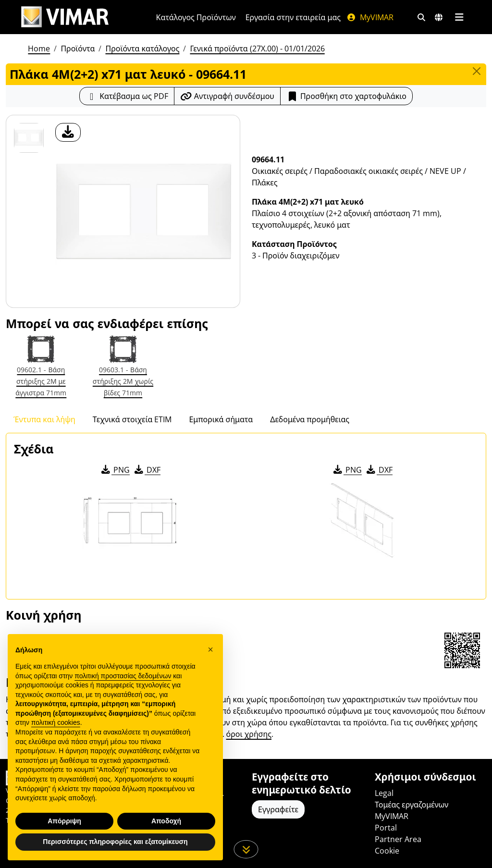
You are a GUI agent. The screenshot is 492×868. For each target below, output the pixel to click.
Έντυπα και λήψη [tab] (44, 419)
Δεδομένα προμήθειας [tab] (310, 419)
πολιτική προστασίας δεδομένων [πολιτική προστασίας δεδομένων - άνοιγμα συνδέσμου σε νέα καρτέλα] (123, 676)
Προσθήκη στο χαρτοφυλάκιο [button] (346, 96)
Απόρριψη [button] (64, 821)
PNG (115, 470)
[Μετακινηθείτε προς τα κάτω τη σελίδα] (246, 849)
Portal (386, 828)
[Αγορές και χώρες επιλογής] (439, 17)
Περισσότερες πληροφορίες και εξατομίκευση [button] (115, 842)
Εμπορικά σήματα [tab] (221, 419)
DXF (147, 470)
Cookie (387, 851)
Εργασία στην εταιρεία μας (293, 17)
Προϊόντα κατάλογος (142, 49)
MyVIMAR (370, 17)
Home (39, 49)
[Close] (477, 71)
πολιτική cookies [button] (56, 722)
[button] (210, 649)
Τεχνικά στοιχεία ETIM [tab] (132, 419)
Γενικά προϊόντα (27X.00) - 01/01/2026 (257, 49)
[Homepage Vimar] (65, 17)
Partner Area (398, 839)
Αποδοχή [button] (166, 821)
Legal (384, 793)
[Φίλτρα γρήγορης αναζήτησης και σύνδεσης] (421, 17)
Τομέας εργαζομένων (412, 805)
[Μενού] (459, 17)
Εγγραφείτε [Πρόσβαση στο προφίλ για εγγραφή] (278, 809)
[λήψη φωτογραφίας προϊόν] (68, 132)
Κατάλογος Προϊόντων (196, 17)
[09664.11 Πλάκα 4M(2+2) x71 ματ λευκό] (29, 138)
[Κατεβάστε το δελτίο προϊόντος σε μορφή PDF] (127, 96)
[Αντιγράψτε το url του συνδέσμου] (227, 96)
